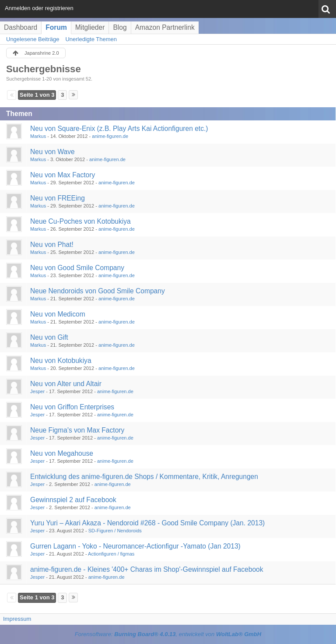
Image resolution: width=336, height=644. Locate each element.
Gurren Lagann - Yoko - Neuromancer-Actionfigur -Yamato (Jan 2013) (135, 546)
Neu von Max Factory (63, 175)
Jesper (37, 391)
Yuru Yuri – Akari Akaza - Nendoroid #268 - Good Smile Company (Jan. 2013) (147, 523)
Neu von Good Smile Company (77, 268)
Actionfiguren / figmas (111, 554)
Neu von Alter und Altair (66, 384)
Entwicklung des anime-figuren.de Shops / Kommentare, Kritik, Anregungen (144, 477)
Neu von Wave (52, 152)
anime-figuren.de (110, 136)
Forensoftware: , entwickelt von (168, 634)
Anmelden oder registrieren (39, 8)
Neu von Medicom (58, 314)
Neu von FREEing (58, 198)
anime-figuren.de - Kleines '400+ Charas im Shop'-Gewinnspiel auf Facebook (147, 569)
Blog (120, 27)
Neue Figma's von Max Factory (77, 430)
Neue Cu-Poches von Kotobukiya (80, 221)
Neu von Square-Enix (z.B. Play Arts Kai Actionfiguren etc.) (119, 128)
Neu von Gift (49, 337)
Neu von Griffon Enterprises (72, 407)
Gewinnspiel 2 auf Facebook (73, 500)
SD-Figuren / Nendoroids (115, 531)
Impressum (17, 619)
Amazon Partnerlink (165, 27)
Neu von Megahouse (62, 453)
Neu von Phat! (52, 245)
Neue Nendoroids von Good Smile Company (98, 291)
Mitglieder (90, 27)
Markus (38, 136)
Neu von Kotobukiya (61, 361)
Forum (56, 27)
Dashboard (21, 27)
